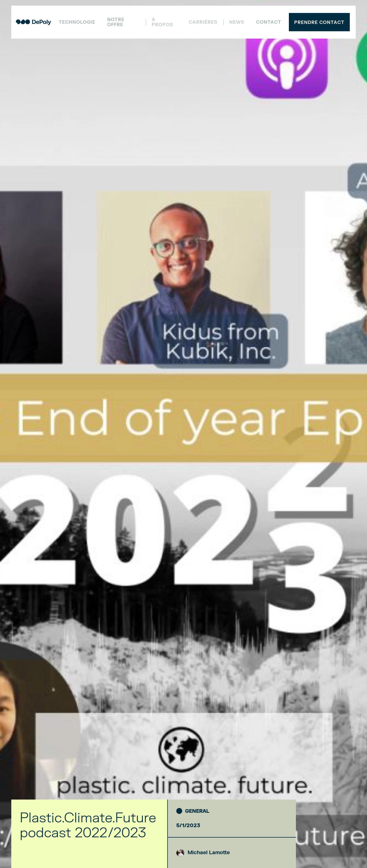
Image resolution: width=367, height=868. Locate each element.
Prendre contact (319, 23)
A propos (162, 22)
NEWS (237, 23)
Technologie (77, 22)
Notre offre (116, 22)
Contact (269, 22)
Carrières (203, 23)
